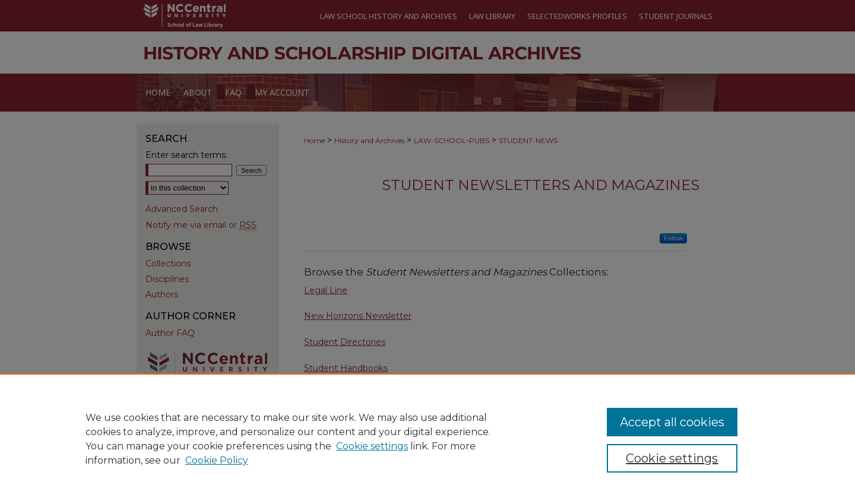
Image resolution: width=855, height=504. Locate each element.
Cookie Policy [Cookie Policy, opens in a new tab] (217, 460)
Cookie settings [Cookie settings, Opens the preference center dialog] (672, 458)
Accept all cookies (672, 422)
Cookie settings (372, 446)
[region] (427, 439)
